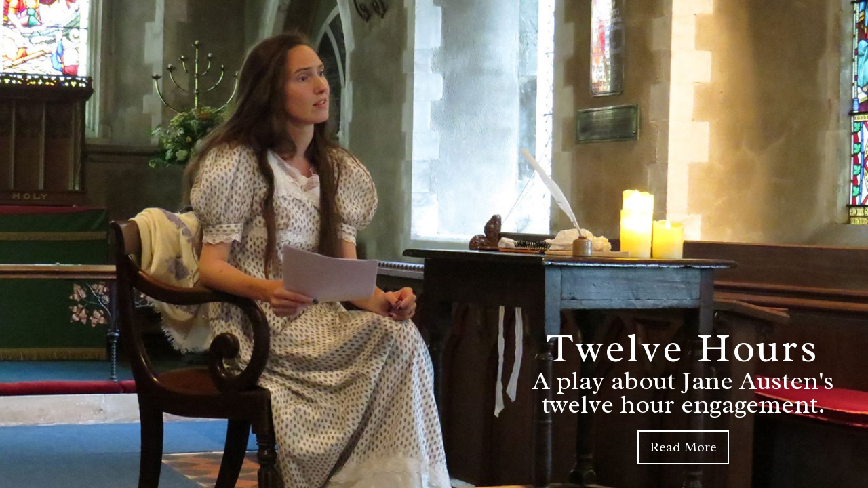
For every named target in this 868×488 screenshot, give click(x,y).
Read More (683, 447)
